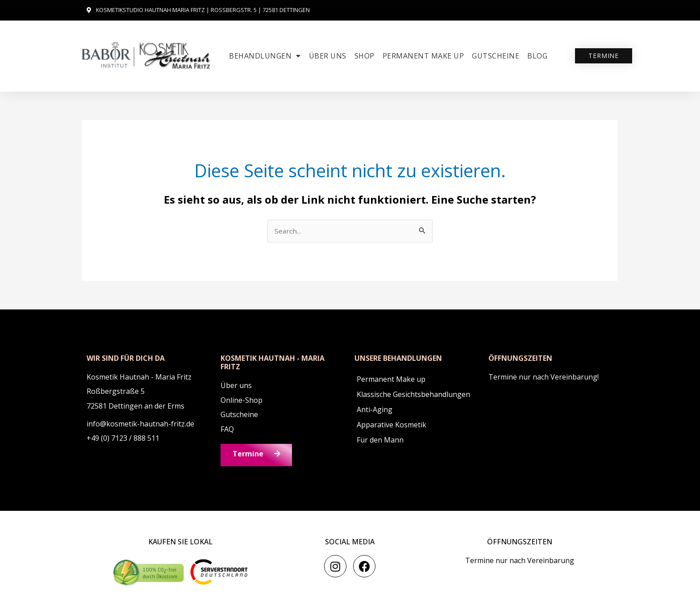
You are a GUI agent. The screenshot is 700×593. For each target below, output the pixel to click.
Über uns (328, 56)
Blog (537, 56)
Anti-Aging (375, 410)
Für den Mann (380, 440)
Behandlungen (265, 56)
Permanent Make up (423, 56)
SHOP (365, 56)
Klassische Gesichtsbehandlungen (413, 395)
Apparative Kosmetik (392, 425)
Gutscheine (496, 56)
